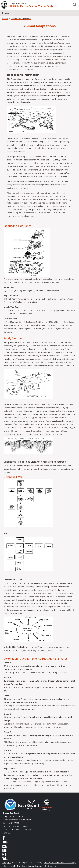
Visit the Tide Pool (17, 647)
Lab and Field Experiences (21, 19)
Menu (7, 13)
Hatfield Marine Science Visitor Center (32, 6)
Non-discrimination (32, 866)
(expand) (5, 19)
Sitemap (52, 866)
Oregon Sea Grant (18, 3)
